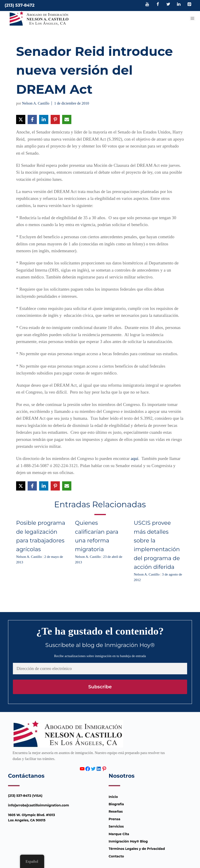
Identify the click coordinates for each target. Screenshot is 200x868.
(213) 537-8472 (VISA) (25, 796)
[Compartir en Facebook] (32, 119)
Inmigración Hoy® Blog (128, 841)
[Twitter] (168, 5)
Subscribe (100, 687)
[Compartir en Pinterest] (55, 119)
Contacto (116, 856)
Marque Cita (119, 834)
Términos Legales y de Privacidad (137, 849)
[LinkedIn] (179, 5)
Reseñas (116, 811)
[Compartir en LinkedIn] (44, 119)
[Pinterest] (189, 5)
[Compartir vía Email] (67, 119)
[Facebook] (158, 5)
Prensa (114, 819)
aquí (135, 458)
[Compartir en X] (21, 119)
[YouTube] (147, 5)
